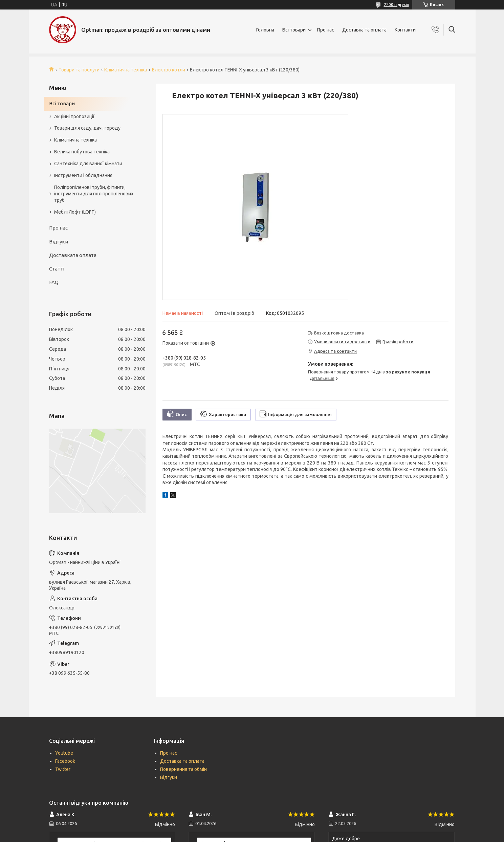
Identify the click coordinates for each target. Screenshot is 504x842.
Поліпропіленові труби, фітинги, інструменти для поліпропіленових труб (94, 194)
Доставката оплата (73, 255)
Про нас (326, 30)
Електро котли (169, 70)
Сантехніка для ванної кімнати (88, 164)
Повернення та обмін (183, 769)
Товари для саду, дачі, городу (87, 128)
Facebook (65, 761)
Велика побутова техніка (82, 152)
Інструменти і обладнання (83, 175)
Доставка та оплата (364, 30)
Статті (57, 269)
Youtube (64, 753)
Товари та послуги (79, 70)
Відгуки (59, 242)
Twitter (63, 769)
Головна (265, 30)
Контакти (405, 30)
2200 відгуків (396, 5)
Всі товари (294, 30)
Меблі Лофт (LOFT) (75, 212)
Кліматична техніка (126, 70)
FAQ (54, 282)
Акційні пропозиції (74, 116)
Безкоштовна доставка (339, 333)
